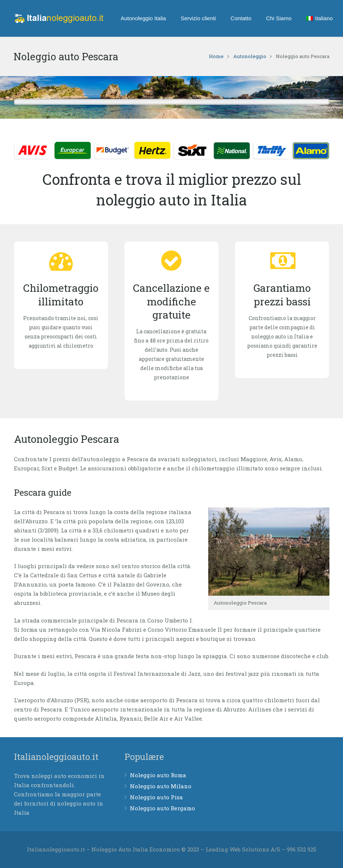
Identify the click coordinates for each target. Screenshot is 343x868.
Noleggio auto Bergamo (163, 808)
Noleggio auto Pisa (156, 797)
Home (216, 56)
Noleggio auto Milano (161, 786)
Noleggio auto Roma (158, 775)
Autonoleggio (250, 56)
